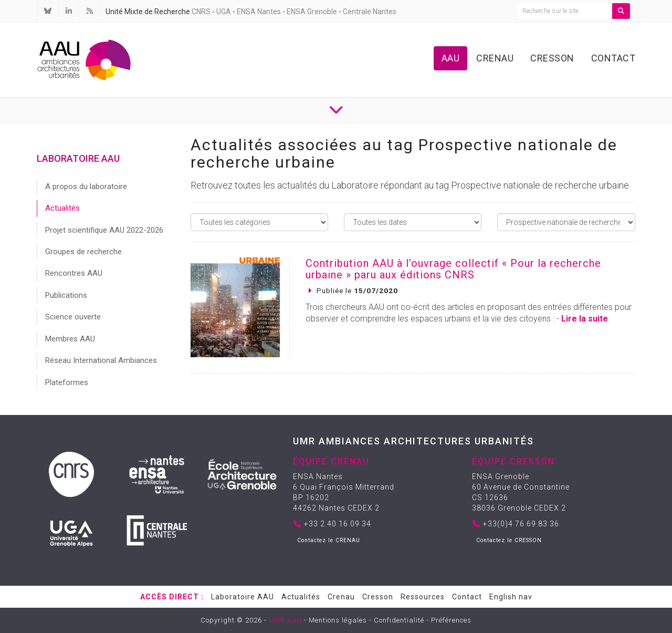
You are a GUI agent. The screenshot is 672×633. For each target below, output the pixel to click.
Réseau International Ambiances (101, 360)
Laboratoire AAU (243, 597)
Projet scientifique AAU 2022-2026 (104, 230)
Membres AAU (70, 339)
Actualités (62, 208)
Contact (613, 58)
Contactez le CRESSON (509, 540)
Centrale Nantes (370, 12)
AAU (451, 58)
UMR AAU (285, 620)
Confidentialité (399, 620)
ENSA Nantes (259, 12)
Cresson (552, 58)
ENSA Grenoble (312, 12)
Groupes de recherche (83, 252)
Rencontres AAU (74, 273)
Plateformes (67, 382)
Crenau (495, 58)
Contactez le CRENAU (329, 540)
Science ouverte (73, 317)
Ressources (423, 597)
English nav (511, 597)
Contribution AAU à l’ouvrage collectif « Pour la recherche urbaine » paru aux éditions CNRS (453, 269)
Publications (66, 295)
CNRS (201, 12)
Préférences (451, 620)
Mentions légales (338, 620)
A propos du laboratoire (86, 186)
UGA (224, 12)
